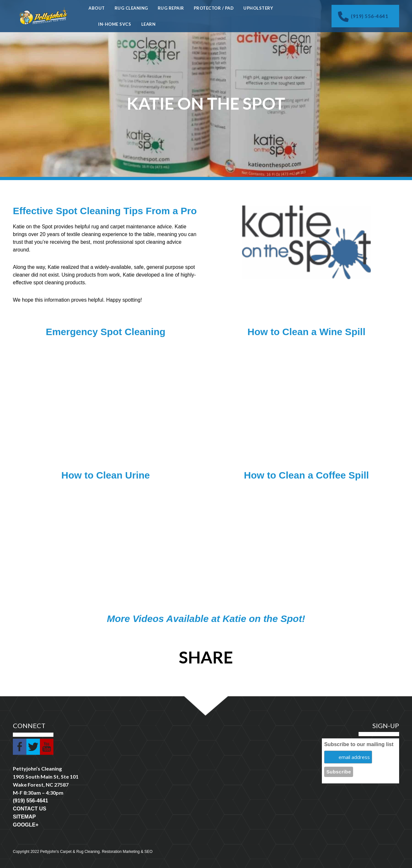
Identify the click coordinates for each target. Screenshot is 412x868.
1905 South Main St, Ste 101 (46, 777)
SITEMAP (24, 817)
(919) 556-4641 (363, 17)
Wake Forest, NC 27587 (41, 785)
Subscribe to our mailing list (359, 744)
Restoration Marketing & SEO (127, 852)
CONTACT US (30, 809)
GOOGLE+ (26, 825)
